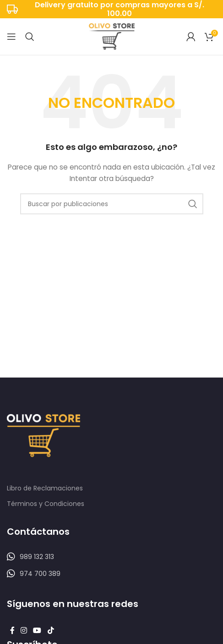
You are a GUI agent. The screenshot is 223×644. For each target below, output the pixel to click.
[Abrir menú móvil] (11, 37)
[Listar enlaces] (111, 557)
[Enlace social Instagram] (24, 631)
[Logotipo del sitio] (112, 36)
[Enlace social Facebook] (12, 631)
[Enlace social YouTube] (37, 631)
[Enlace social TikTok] (51, 631)
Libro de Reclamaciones (45, 488)
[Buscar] (30, 37)
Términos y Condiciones (46, 504)
